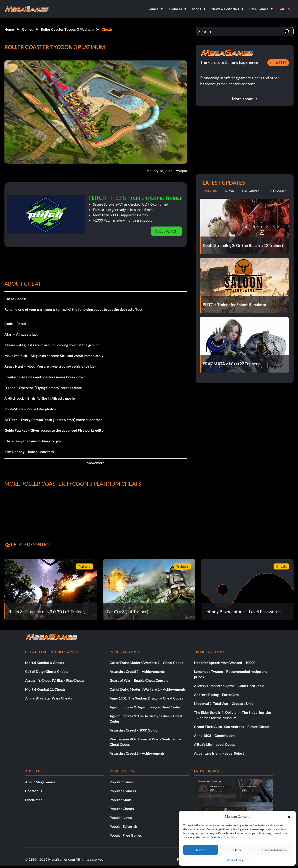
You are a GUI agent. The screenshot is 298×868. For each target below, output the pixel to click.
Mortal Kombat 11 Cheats (45, 689)
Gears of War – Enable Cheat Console (139, 680)
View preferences (274, 850)
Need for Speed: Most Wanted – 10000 (225, 663)
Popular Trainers (123, 791)
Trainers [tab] (209, 191)
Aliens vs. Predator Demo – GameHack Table (229, 686)
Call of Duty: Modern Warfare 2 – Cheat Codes (146, 663)
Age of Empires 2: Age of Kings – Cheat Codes (145, 707)
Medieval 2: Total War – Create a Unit (223, 703)
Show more (96, 463)
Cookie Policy (235, 860)
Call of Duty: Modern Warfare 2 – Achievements (148, 689)
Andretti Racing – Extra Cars (216, 695)
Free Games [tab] (277, 191)
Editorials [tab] (251, 191)
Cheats (107, 29)
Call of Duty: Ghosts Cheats (47, 671)
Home (9, 29)
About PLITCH (166, 231)
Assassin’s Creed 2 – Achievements (137, 671)
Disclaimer (34, 800)
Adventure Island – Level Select (219, 753)
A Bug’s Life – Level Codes (214, 744)
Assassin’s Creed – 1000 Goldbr (134, 730)
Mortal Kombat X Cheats (45, 663)
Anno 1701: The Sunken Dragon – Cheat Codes (146, 698)
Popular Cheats (122, 809)
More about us (245, 99)
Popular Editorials (124, 826)
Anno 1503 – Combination (214, 735)
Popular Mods (121, 800)
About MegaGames (40, 782)
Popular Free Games (126, 835)
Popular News (121, 817)
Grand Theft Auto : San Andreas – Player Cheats (232, 727)
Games (27, 29)
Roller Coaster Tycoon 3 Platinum (67, 29)
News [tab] (229, 191)
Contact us (34, 791)
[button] (289, 816)
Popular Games (122, 782)
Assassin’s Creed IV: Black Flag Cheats (55, 680)
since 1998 (278, 62)
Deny (237, 850)
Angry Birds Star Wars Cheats (49, 698)
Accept (201, 850)
